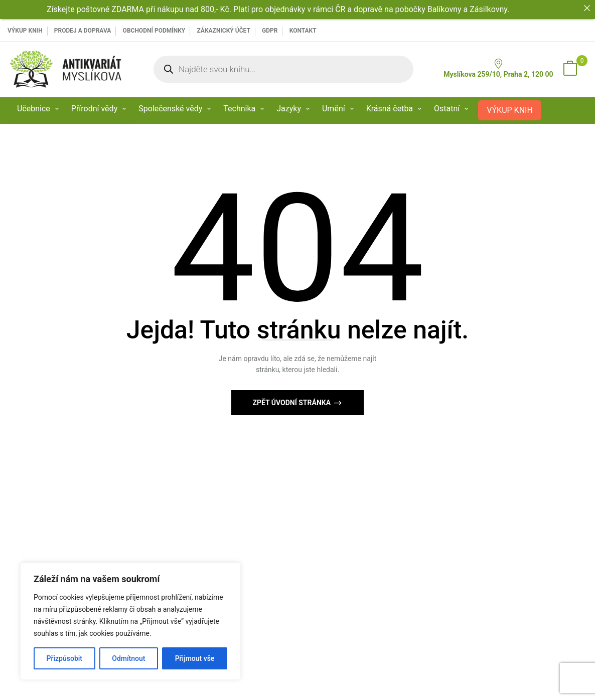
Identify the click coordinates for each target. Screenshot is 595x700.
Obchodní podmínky (154, 31)
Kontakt (303, 31)
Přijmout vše (195, 658)
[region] (130, 621)
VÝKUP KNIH (25, 31)
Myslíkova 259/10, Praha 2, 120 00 (498, 68)
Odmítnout (128, 658)
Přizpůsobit (64, 658)
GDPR (270, 31)
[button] (570, 69)
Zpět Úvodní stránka (292, 403)
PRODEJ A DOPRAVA (83, 31)
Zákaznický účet (223, 31)
